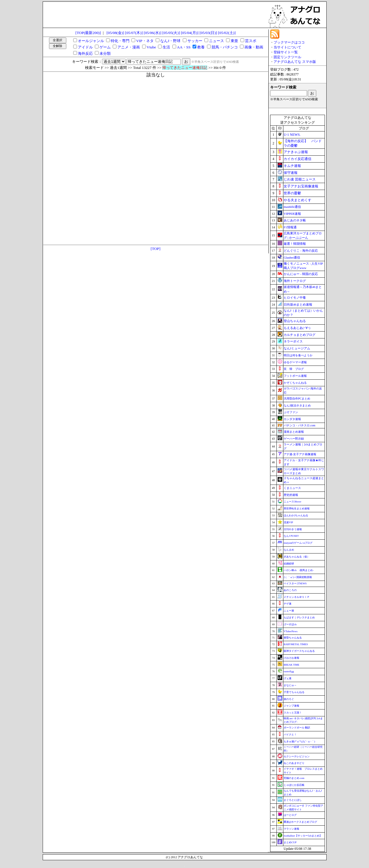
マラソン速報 (291, 829)
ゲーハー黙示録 (294, 439)
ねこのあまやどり (294, 763)
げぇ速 (288, 678)
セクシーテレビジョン (297, 756)
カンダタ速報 (292, 419)
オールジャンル (91, 41)
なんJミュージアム (297, 348)
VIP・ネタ (145, 41)
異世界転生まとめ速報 (297, 509)
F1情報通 (290, 227)
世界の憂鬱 (292, 193)
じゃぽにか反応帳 (294, 785)
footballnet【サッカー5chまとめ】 (303, 836)
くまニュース (292, 488)
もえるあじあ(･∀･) (297, 328)
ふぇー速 (289, 611)
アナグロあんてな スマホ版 (295, 62)
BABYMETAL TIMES (296, 644)
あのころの (290, 590)
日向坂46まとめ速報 (298, 304)
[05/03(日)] (208, 33)
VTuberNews (291, 631)
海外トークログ (295, 281)
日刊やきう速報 (293, 529)
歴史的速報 (291, 495)
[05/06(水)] (152, 33)
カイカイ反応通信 (298, 159)
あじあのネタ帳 (295, 220)
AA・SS (184, 47)
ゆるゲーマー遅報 (295, 362)
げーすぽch (290, 624)
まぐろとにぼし (293, 800)
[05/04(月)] (190, 33)
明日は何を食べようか (298, 355)
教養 (201, 47)
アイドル (85, 47)
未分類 (105, 53)
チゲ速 (288, 604)
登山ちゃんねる (295, 321)
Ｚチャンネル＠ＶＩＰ (297, 597)
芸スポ (251, 41)
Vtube (151, 47)
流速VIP (288, 522)
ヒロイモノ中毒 (295, 298)
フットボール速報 (295, 376)
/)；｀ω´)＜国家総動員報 (298, 577)
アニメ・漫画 (129, 47)
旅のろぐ (289, 699)
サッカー (195, 41)
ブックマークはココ (289, 42)
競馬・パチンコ (225, 47)
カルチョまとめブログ (300, 335)
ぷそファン (291, 412)
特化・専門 (120, 41)
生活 (166, 47)
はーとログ (290, 815)
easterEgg (289, 671)
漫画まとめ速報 (294, 432)
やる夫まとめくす (298, 200)
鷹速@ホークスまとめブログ (300, 822)
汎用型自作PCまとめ (297, 399)
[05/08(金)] (115, 33)
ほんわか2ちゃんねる (296, 515)
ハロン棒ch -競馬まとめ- (299, 570)
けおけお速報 (291, 658)
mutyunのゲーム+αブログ (298, 543)
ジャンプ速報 (291, 706)
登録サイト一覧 (286, 52)
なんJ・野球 (170, 41)
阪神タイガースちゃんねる (299, 651)
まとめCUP (290, 842)
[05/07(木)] (134, 33)
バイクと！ (290, 735)
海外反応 (85, 53)
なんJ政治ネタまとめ (297, 405)
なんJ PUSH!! (291, 536)
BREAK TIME (292, 665)
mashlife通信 (292, 207)
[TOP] (156, 249)
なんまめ (289, 550)
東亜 (234, 41)
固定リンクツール (287, 57)
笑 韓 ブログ (294, 369)
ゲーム (105, 47)
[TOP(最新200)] (88, 33)
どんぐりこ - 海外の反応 (301, 251)
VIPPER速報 (292, 214)
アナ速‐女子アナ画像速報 (300, 454)
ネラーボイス (293, 341)
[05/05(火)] (171, 33)
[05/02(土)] (227, 33)
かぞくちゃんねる (295, 383)
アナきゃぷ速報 (296, 152)
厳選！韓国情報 (295, 244)
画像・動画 (254, 47)
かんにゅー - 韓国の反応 (301, 274)
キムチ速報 (292, 166)
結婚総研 (289, 564)
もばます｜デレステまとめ (299, 617)
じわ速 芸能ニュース (300, 179)
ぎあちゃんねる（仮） (297, 557)
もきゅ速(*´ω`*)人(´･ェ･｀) (299, 741)
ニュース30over (292, 502)
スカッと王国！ (293, 713)
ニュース (216, 41)
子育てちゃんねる (294, 692)
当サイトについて (287, 47)
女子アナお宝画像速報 (301, 186)
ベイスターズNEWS (295, 583)
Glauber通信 (292, 257)
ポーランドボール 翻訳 (297, 728)
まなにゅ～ (290, 685)
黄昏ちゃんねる (293, 638)
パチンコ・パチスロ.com (300, 425)
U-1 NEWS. (292, 135)
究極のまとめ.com (294, 778)
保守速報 (291, 173)
